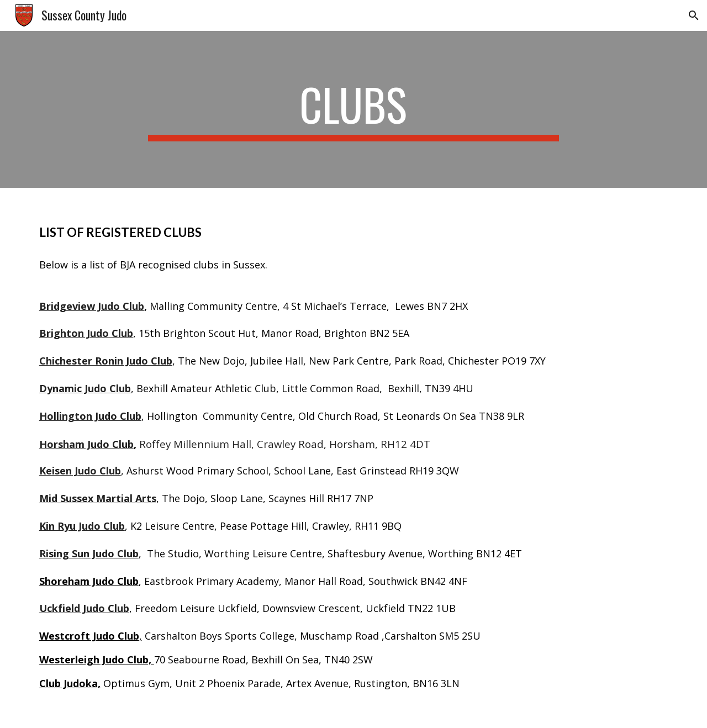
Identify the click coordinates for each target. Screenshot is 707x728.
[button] (694, 15)
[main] (353, 109)
